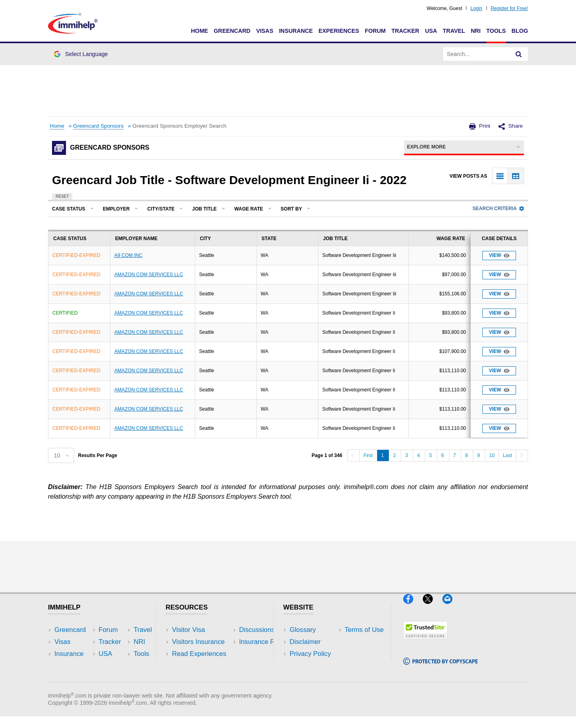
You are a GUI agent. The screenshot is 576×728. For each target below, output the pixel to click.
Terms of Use (309, 666)
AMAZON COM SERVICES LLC (149, 275)
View (499, 256)
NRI (476, 31)
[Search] (519, 54)
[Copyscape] (440, 668)
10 (492, 455)
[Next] (522, 455)
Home (199, 31)
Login (476, 8)
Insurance (296, 31)
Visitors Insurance (198, 642)
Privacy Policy (310, 654)
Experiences (339, 31)
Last (507, 455)
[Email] (451, 607)
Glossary (303, 630)
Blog (520, 31)
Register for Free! (509, 8)
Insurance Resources (203, 678)
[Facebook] (413, 607)
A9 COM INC (128, 255)
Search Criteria (498, 209)
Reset (62, 196)
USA (431, 31)
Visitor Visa (188, 630)
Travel (454, 31)
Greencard (232, 31)
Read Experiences (199, 654)
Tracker (405, 31)
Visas (265, 31)
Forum (375, 31)
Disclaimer (305, 642)
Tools (496, 31)
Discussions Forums (202, 666)
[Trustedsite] (425, 643)
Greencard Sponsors (98, 126)
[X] (433, 607)
